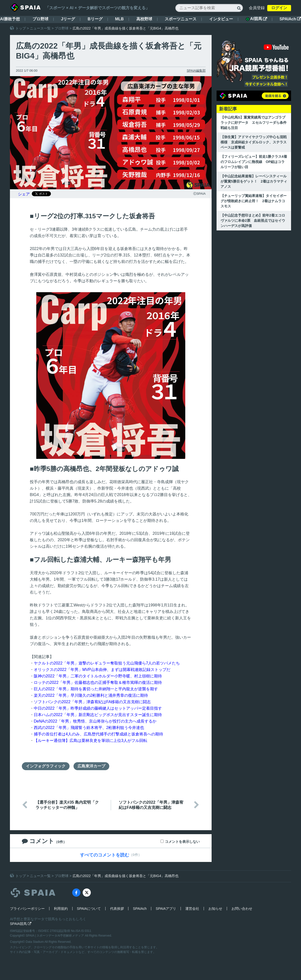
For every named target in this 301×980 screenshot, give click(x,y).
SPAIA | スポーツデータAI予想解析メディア (55, 936)
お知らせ (215, 909)
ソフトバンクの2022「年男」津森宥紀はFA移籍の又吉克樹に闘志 (92, 702)
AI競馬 (256, 19)
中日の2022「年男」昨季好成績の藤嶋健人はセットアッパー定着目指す (98, 708)
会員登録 (257, 8)
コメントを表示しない (182, 842)
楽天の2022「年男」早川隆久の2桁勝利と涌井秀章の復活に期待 (91, 695)
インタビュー (221, 19)
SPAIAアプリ (166, 909)
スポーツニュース (181, 19)
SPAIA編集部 (196, 71)
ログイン (279, 8)
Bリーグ (95, 19)
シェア (24, 194)
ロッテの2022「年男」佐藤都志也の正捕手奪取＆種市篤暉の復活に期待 (98, 682)
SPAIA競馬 (21, 924)
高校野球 (144, 19)
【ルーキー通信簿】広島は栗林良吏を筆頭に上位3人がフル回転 (91, 741)
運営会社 (192, 909)
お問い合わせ (242, 909)
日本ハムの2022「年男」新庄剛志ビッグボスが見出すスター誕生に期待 (98, 715)
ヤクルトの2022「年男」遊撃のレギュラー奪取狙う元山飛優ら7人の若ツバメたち (107, 663)
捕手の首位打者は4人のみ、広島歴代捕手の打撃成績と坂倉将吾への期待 (98, 734)
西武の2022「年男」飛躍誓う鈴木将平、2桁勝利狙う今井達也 (89, 728)
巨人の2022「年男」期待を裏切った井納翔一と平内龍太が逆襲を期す (96, 689)
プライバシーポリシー (27, 909)
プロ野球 (40, 19)
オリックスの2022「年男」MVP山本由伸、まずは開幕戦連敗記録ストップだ (102, 670)
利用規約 (61, 909)
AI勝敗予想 (10, 19)
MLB (119, 19)
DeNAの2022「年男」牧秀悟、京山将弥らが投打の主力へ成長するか (95, 721)
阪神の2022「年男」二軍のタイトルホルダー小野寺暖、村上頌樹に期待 (98, 676)
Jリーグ (68, 19)
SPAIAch (290, 19)
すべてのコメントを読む (105, 855)
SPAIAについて (89, 909)
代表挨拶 (117, 909)
